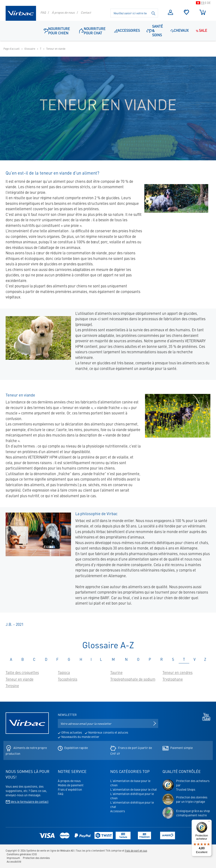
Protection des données (36, 858)
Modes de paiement (71, 785)
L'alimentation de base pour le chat (134, 789)
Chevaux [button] (179, 30)
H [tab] (81, 659)
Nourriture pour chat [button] (92, 31)
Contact (86, 12)
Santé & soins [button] (155, 30)
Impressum (13, 858)
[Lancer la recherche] (154, 13)
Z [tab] (205, 659)
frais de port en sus (136, 850)
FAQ (43, 12)
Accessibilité (14, 862)
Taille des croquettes (22, 672)
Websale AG (67, 850)
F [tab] (57, 659)
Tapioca (64, 672)
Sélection (187, 12)
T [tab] (184, 659)
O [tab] (138, 659)
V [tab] (195, 659)
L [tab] (101, 659)
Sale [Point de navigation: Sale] (201, 30)
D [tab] (46, 659)
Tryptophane (173, 679)
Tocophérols (68, 679)
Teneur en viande (20, 679)
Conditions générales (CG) (22, 854)
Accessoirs (118, 811)
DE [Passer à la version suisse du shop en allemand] (209, 3)
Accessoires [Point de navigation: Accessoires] (127, 30)
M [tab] (113, 659)
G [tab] (69, 659)
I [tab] (91, 659)
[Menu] (209, 822)
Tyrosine (12, 686)
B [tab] (23, 659)
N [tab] (126, 659)
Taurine (116, 672)
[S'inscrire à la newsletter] (155, 723)
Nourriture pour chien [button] (57, 31)
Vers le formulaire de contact (27, 801)
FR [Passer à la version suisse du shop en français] (203, 3)
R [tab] (162, 659)
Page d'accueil (12, 49)
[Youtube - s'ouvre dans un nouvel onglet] (205, 716)
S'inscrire (170, 12)
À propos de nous (63, 12)
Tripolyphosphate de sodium (133, 679)
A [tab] (11, 659)
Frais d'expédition (70, 789)
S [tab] (173, 659)
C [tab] (34, 659)
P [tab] (150, 659)
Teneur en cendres (177, 672)
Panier (203, 12)
